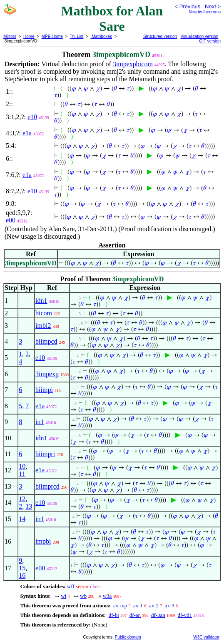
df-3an (158, 615)
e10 (32, 117)
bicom (44, 313)
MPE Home (52, 36)
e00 (11, 220)
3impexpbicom (133, 64)
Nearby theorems (205, 12)
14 (22, 519)
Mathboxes (101, 36)
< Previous (187, 6)
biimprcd (47, 486)
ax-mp (120, 605)
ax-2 (154, 605)
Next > (213, 6)
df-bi (114, 615)
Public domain (128, 637)
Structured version (160, 36)
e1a (27, 133)
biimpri (45, 454)
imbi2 (43, 326)
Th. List (77, 36)
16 (22, 575)
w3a (107, 596)
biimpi (44, 390)
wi (63, 596)
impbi (43, 541)
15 (22, 568)
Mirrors (10, 36)
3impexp (47, 374)
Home (29, 36)
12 (22, 499)
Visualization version (199, 36)
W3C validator (206, 637)
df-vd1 (185, 615)
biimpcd (46, 341)
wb (83, 596)
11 (22, 474)
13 (29, 506)
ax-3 (170, 605)
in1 (40, 422)
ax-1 (138, 605)
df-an (135, 615)
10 (22, 466)
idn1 (41, 301)
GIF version (210, 41)
